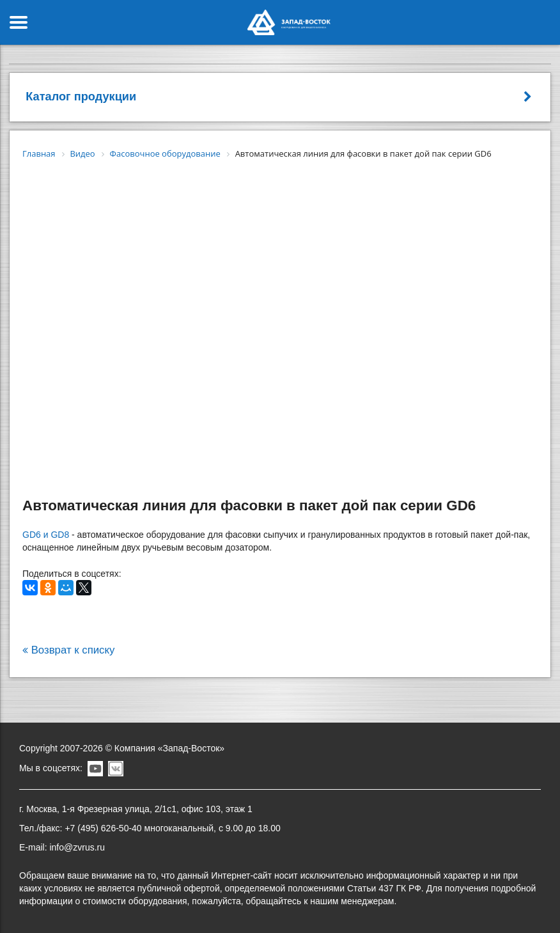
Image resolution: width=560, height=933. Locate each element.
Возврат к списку (68, 650)
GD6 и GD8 (46, 535)
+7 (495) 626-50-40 (103, 828)
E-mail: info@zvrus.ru (62, 847)
